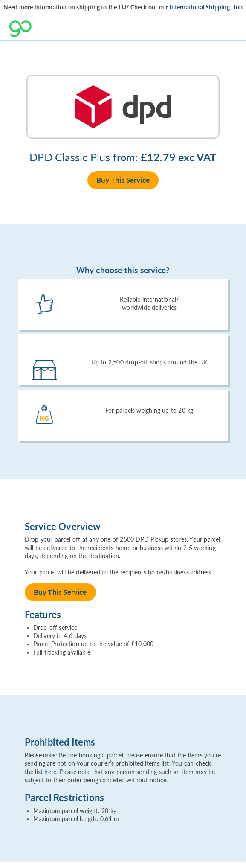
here (50, 772)
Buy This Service (123, 180)
